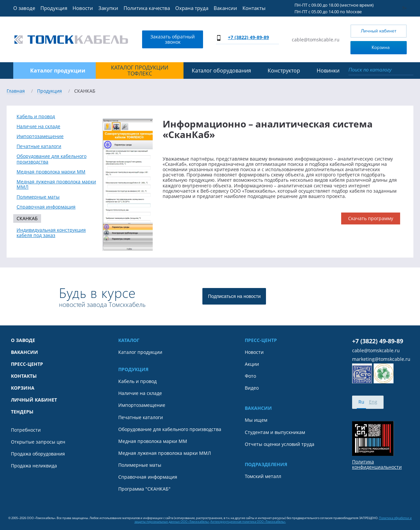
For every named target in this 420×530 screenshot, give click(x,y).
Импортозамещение (40, 136)
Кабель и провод (36, 117)
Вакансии (225, 8)
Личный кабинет (379, 31)
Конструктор (284, 71)
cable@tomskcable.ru (316, 40)
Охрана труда (192, 8)
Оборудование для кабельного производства (52, 159)
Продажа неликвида (34, 466)
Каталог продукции (140, 352)
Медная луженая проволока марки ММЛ (56, 184)
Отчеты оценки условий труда (280, 444)
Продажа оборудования (38, 454)
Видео (252, 388)
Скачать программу (371, 218)
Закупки (108, 8)
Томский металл (263, 476)
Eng (373, 402)
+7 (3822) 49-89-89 (248, 37)
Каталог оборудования (221, 71)
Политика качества (147, 8)
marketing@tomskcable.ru (381, 359)
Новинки (328, 71)
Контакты (254, 8)
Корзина (371, 47)
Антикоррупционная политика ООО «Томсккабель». (248, 522)
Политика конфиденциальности (377, 464)
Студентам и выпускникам (275, 432)
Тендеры (22, 412)
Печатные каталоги (39, 146)
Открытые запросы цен (38, 442)
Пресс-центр (27, 364)
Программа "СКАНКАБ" (144, 489)
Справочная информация (46, 207)
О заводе (24, 8)
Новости (83, 8)
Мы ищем (256, 420)
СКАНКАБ (27, 218)
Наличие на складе (38, 126)
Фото (250, 376)
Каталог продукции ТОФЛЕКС (140, 71)
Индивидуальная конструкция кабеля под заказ (51, 233)
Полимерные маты (38, 197)
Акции (252, 364)
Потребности (26, 430)
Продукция (54, 8)
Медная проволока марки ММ (51, 172)
